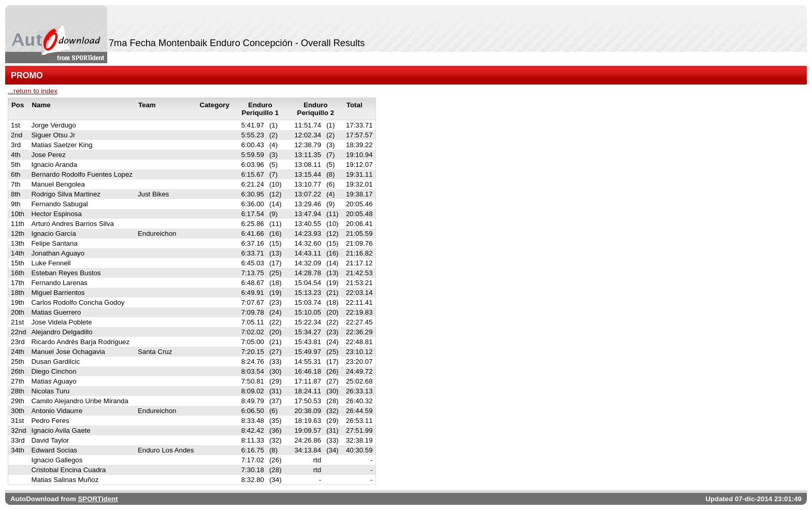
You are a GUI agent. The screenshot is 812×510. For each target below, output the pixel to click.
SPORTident (98, 499)
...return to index (33, 91)
